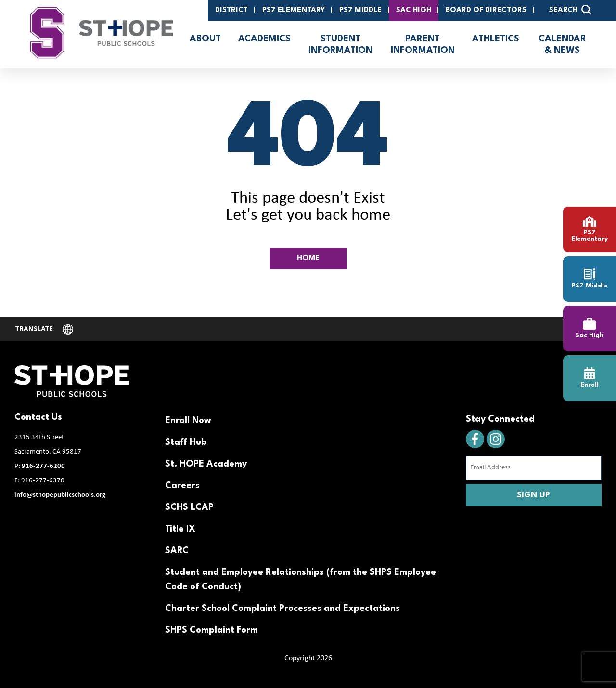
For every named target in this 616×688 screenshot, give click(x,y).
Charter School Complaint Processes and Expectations (282, 609)
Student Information (340, 45)
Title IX (180, 529)
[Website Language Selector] (44, 329)
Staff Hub (186, 442)
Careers (182, 486)
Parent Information (423, 45)
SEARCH (570, 10)
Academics (264, 39)
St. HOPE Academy (206, 464)
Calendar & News (562, 45)
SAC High (414, 10)
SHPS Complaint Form (212, 630)
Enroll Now (188, 421)
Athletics (496, 39)
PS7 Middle (360, 10)
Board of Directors (486, 10)
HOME (308, 258)
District (231, 10)
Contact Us (38, 417)
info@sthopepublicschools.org (60, 495)
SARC (177, 551)
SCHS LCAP (189, 507)
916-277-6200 (43, 466)
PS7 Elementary (294, 10)
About (205, 39)
